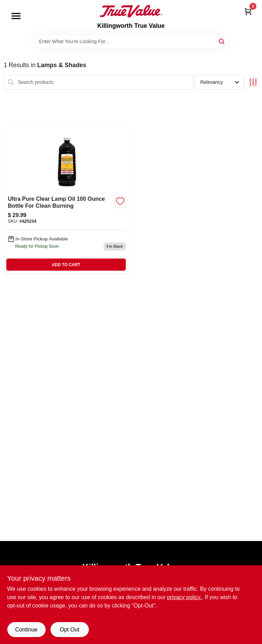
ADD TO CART (66, 265)
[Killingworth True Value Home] (131, 11)
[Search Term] (131, 41)
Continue (26, 630)
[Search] (222, 41)
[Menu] (16, 16)
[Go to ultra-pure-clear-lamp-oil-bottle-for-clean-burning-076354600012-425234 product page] (67, 200)
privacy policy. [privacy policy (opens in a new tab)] (184, 597)
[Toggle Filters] (253, 82)
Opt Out (69, 630)
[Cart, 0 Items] (248, 11)
